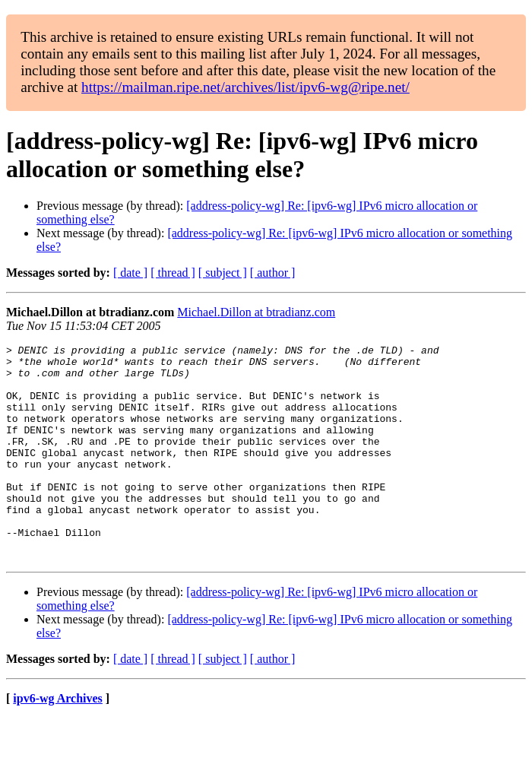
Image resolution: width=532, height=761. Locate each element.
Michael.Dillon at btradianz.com (256, 312)
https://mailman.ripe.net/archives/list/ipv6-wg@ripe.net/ (245, 87)
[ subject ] (223, 273)
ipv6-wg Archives (57, 742)
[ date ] (130, 273)
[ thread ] (173, 273)
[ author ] (273, 273)
